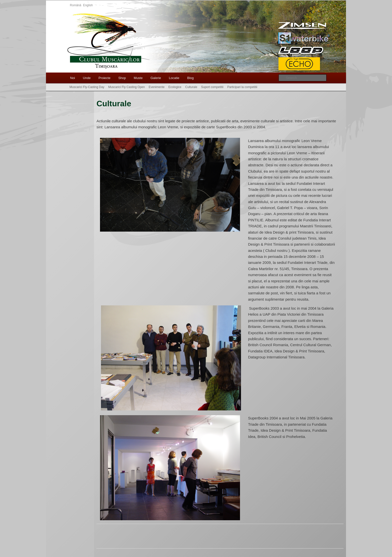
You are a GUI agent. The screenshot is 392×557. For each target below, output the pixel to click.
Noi (72, 78)
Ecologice (175, 87)
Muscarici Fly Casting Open (127, 87)
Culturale (191, 87)
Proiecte (104, 78)
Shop (122, 78)
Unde (87, 78)
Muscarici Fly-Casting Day (87, 87)
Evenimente (157, 87)
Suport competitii (212, 87)
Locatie (174, 78)
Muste (138, 78)
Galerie (156, 78)
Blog (190, 78)
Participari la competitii (242, 87)
